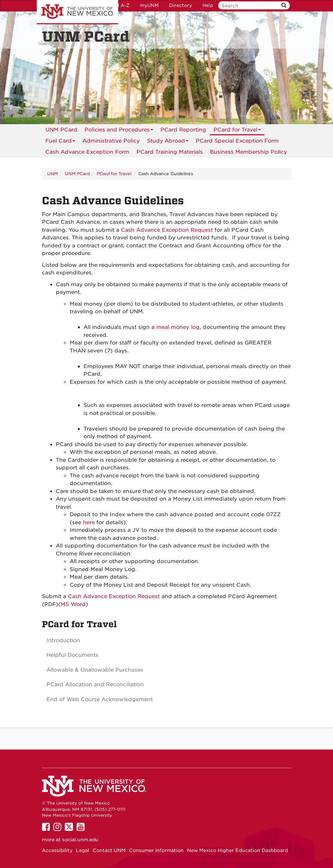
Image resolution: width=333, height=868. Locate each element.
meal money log (178, 327)
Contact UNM (109, 850)
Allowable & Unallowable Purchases (95, 670)
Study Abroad (168, 142)
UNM (52, 174)
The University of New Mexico (77, 12)
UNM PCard (61, 130)
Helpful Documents (72, 655)
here (89, 522)
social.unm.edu (80, 840)
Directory (181, 5)
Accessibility (57, 850)
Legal (82, 850)
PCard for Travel (237, 131)
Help (208, 5)
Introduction (63, 640)
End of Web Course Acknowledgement (100, 699)
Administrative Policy (111, 141)
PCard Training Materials (170, 152)
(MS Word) (73, 604)
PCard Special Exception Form (237, 141)
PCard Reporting (183, 130)
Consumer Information (156, 850)
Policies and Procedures (119, 131)
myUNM (149, 5)
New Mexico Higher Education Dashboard (238, 850)
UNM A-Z (119, 5)
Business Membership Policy (248, 152)
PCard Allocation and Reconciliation (95, 684)
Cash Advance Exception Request (168, 230)
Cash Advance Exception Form (87, 152)
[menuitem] (61, 130)
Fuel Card (60, 142)
